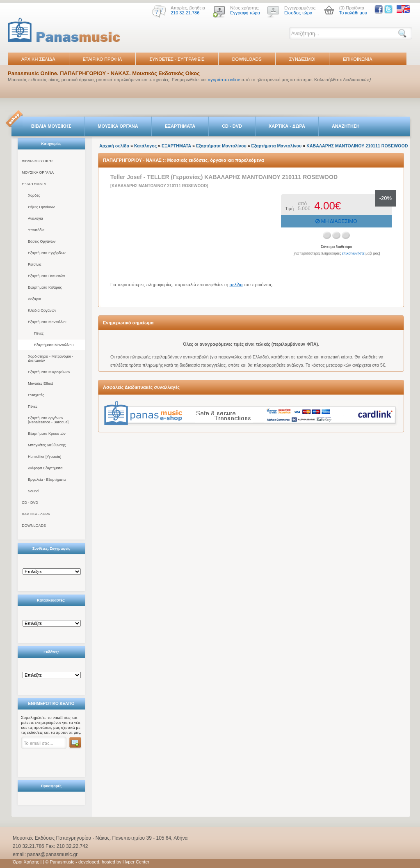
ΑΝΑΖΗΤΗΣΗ (346, 126)
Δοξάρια (34, 299)
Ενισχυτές (36, 395)
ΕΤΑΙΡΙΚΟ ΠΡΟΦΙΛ (103, 59)
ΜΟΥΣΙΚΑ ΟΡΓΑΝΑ (118, 126)
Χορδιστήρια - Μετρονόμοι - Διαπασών (50, 358)
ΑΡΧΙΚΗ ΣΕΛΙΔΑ (38, 59)
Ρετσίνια (35, 264)
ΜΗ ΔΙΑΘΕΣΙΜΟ (336, 221)
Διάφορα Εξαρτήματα (45, 468)
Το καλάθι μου (353, 13)
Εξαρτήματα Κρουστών (47, 434)
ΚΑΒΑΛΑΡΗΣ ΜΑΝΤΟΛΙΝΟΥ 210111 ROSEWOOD (357, 146)
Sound (33, 491)
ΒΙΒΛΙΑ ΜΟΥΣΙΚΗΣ (51, 126)
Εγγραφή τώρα (245, 13)
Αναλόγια (35, 218)
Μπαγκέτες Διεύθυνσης (47, 445)
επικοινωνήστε (353, 253)
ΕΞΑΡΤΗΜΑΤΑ (180, 126)
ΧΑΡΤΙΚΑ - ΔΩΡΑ (287, 126)
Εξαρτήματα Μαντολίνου (48, 322)
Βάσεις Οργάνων (42, 241)
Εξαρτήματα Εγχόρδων (47, 253)
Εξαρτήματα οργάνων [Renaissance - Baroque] (48, 420)
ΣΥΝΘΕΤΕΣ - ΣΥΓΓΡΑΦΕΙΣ (177, 59)
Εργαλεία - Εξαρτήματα (47, 480)
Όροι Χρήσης (26, 862)
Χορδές (34, 195)
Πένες (39, 333)
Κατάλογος (145, 146)
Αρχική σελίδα (114, 146)
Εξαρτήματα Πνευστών (47, 276)
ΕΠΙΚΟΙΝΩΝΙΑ (357, 59)
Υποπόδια (36, 230)
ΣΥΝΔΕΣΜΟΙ (302, 59)
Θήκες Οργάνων (41, 207)
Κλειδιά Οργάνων (42, 310)
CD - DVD (232, 126)
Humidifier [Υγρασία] (45, 457)
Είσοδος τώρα (298, 13)
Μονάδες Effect (40, 383)
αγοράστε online (224, 80)
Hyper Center (136, 862)
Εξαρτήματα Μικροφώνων (49, 372)
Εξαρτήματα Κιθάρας (45, 287)
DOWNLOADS (247, 59)
